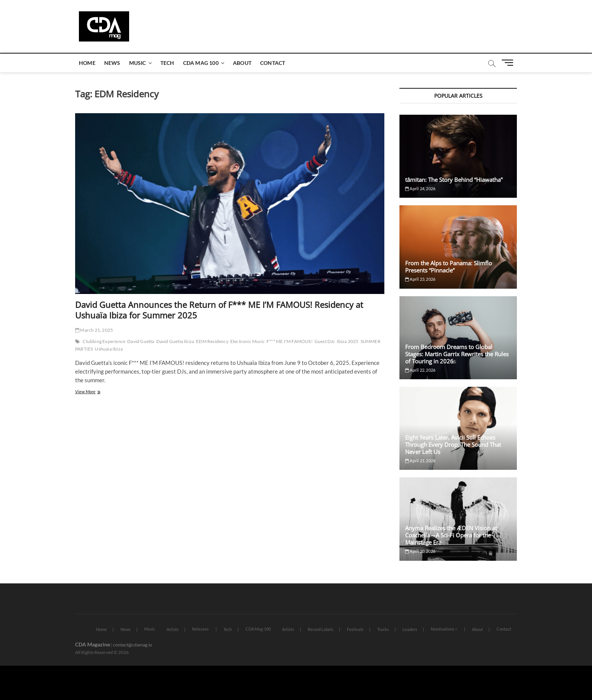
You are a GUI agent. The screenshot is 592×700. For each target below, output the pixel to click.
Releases (200, 629)
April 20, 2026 (420, 551)
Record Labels (321, 629)
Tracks (383, 629)
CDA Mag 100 (201, 63)
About (242, 63)
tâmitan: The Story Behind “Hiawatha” (454, 180)
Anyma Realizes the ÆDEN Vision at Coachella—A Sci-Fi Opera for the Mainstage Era (451, 535)
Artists (173, 629)
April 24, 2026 (420, 188)
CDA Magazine (92, 644)
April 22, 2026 (420, 370)
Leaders (410, 629)
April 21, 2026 (420, 461)
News (112, 63)
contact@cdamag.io (133, 645)
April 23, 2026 (420, 279)
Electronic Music (247, 341)
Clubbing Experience (104, 341)
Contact (273, 63)
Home (87, 63)
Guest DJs (325, 341)
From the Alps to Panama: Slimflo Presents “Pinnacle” (449, 267)
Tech (167, 63)
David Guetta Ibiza (175, 341)
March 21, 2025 (94, 330)
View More (95, 392)
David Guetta (141, 341)
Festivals (355, 629)
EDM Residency (212, 341)
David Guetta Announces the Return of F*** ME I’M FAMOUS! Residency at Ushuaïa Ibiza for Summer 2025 (219, 310)
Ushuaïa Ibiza (109, 349)
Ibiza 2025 (348, 341)
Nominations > (444, 629)
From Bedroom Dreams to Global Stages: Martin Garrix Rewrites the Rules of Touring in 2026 (457, 354)
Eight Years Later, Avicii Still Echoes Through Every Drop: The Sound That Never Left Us (453, 445)
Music (138, 63)
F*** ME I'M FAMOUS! (290, 341)
